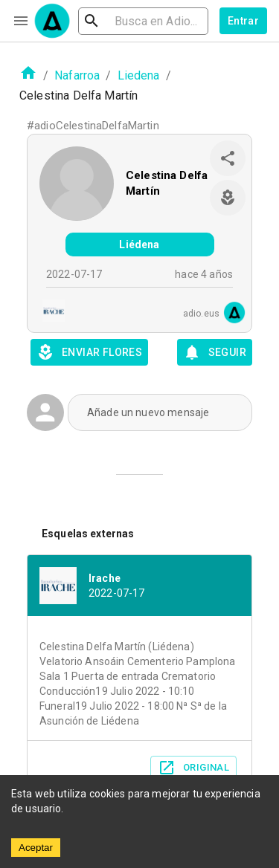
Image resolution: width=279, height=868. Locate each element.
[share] (228, 158)
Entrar (243, 21)
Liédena (139, 244)
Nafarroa (77, 75)
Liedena (139, 75)
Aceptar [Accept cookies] (36, 848)
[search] (143, 21)
